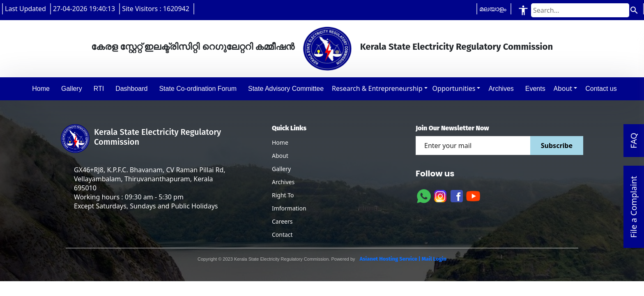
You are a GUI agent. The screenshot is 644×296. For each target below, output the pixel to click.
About (563, 88)
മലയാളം (493, 9)
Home (280, 142)
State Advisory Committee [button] (286, 89)
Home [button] (41, 89)
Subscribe (557, 146)
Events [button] (535, 89)
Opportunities (454, 88)
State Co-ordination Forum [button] (198, 89)
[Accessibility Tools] (523, 10)
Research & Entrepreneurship (377, 88)
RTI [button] (99, 89)
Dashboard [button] (131, 89)
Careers (282, 221)
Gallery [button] (72, 89)
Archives (283, 182)
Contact (282, 235)
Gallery (281, 169)
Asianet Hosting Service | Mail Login (402, 259)
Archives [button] (501, 89)
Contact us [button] (601, 89)
